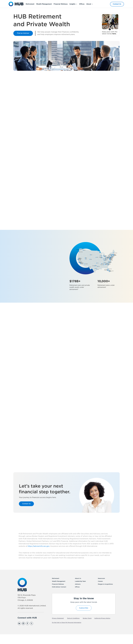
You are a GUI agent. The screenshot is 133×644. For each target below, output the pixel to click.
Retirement (30, 4)
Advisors (78, 594)
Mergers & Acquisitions (105, 594)
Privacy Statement (58, 628)
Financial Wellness (61, 4)
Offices (82, 4)
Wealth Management (44, 4)
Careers (100, 591)
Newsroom (101, 588)
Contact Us (117, 4)
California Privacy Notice (102, 628)
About (89, 4)
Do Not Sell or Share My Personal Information (67, 632)
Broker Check (87, 628)
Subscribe (84, 617)
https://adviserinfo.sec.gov (38, 556)
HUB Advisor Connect (59, 596)
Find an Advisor (23, 33)
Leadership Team (80, 591)
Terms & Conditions (73, 628)
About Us (78, 588)
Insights (72, 4)
